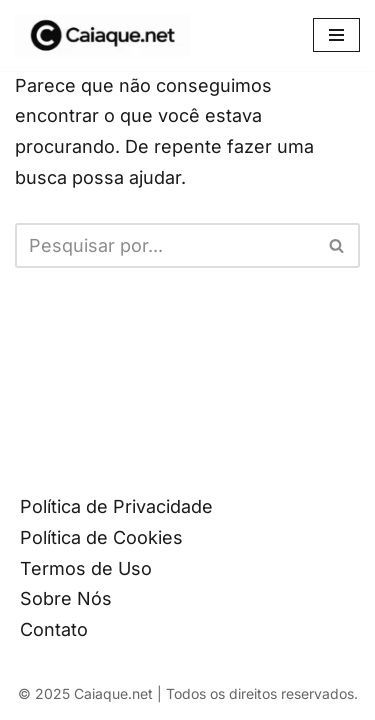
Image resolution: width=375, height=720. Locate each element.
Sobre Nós (66, 598)
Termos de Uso (86, 568)
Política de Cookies (101, 537)
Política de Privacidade (116, 506)
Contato (54, 629)
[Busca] (165, 245)
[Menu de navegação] (336, 35)
